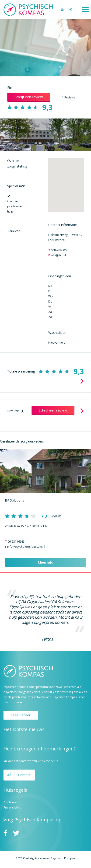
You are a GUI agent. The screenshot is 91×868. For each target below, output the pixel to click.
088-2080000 (59, 250)
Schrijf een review (29, 97)
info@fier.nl (58, 255)
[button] (66, 181)
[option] (45, 135)
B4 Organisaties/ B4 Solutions (48, 602)
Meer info (45, 562)
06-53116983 (16, 542)
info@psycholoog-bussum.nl (26, 547)
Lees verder (21, 715)
